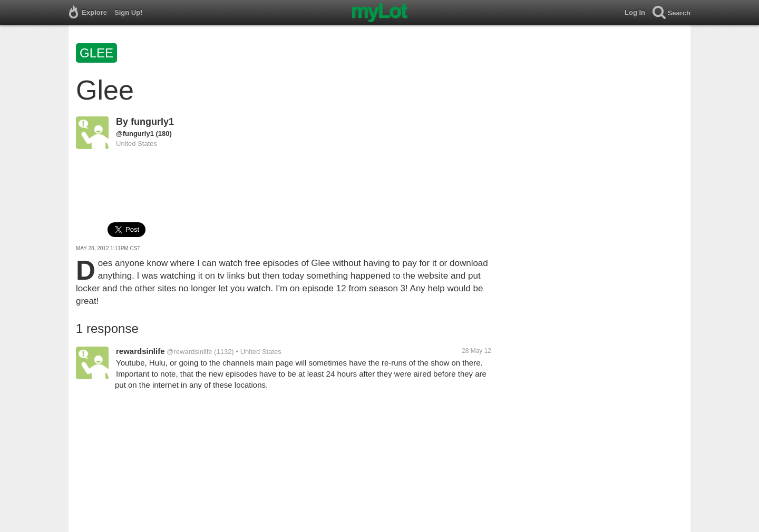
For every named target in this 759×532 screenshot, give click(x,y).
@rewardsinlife (189, 352)
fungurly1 (152, 122)
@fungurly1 (135, 134)
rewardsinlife (140, 351)
